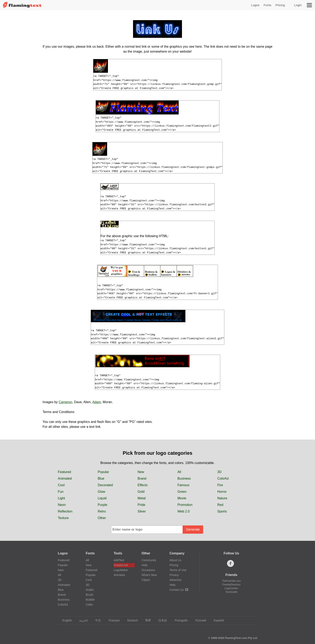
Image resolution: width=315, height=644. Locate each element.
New (141, 472)
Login (298, 5)
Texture (63, 518)
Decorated (105, 485)
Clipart (146, 580)
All (179, 472)
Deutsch (131, 620)
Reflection (65, 511)
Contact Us (179, 590)
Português (179, 620)
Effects (143, 485)
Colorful (223, 478)
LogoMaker (121, 570)
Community (149, 560)
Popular (103, 472)
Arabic (90, 590)
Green (182, 492)
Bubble (90, 600)
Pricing (280, 5)
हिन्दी (146, 620)
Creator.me (121, 565)
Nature (222, 498)
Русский (199, 620)
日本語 (161, 620)
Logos (255, 5)
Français (112, 620)
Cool (61, 485)
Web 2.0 (184, 511)
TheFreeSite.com (231, 581)
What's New (149, 575)
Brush (90, 595)
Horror (222, 492)
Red (220, 505)
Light (61, 498)
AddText (119, 560)
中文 (96, 620)
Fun (61, 492)
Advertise (175, 580)
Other (102, 518)
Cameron (65, 402)
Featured (64, 472)
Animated (65, 478)
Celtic (89, 605)
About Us (175, 560)
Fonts (268, 5)
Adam (97, 402)
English (65, 620)
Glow (101, 492)
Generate (193, 529)
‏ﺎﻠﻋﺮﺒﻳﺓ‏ (82, 620)
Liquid (102, 498)
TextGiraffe (231, 592)
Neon (62, 505)
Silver (142, 511)
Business (184, 478)
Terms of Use (178, 570)
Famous (183, 485)
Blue (101, 478)
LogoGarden (231, 588)
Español (217, 620)
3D (219, 472)
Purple (102, 505)
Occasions (148, 570)
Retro (102, 511)
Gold (141, 492)
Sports (222, 511)
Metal (142, 498)
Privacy (174, 575)
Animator (119, 575)
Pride (141, 505)
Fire (220, 485)
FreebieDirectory (231, 585)
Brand (142, 478)
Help (144, 565)
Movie (182, 498)
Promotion (185, 505)
